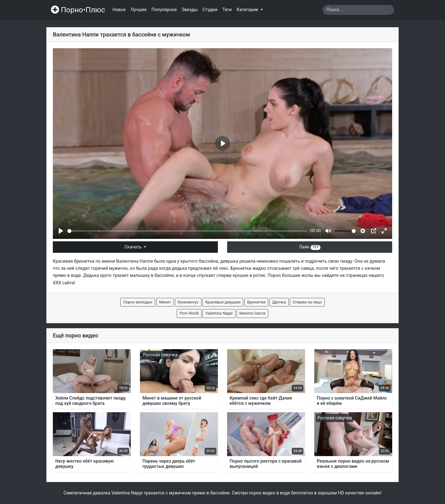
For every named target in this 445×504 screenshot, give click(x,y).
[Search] (358, 10)
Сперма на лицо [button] (307, 302)
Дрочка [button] (279, 302)
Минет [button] (165, 302)
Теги (227, 10)
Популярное (164, 10)
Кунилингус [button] (188, 302)
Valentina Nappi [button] (219, 313)
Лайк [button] (309, 247)
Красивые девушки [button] (223, 302)
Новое (119, 10)
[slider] (187, 231)
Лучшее (139, 10)
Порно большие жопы (291, 275)
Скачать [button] (134, 247)
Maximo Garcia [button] (253, 313)
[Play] (61, 231)
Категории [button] (248, 10)
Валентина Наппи (135, 261)
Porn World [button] (189, 313)
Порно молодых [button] (138, 302)
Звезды (190, 10)
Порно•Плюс (78, 10)
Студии (210, 10)
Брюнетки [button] (256, 302)
